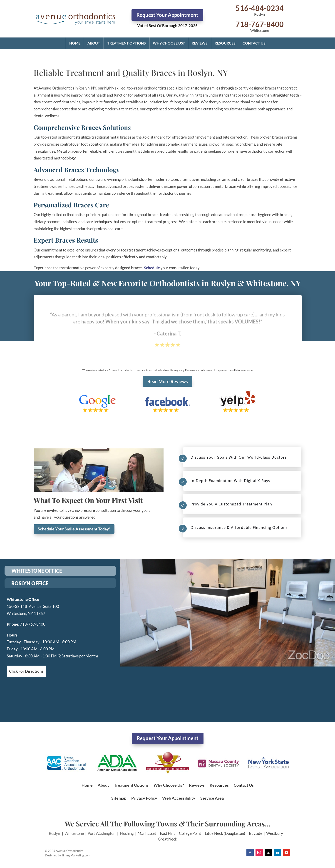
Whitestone (74, 833)
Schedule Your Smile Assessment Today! (74, 529)
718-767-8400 (260, 24)
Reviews (200, 43)
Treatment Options (127, 43)
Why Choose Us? (169, 43)
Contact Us (254, 43)
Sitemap (119, 798)
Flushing (127, 833)
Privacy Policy (144, 798)
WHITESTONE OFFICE (37, 571)
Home (75, 43)
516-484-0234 (260, 8)
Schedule (152, 268)
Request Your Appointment (167, 15)
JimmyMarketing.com (76, 855)
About (94, 43)
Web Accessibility (179, 798)
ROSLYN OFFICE (30, 583)
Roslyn (54, 833)
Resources (225, 43)
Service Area (212, 798)
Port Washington (102, 833)
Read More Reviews (168, 381)
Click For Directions (26, 671)
